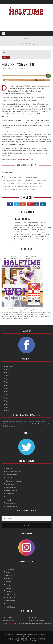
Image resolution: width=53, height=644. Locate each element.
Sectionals (8, 582)
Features (8, 572)
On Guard (8, 500)
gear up (35, 186)
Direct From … (9, 591)
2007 (7, 369)
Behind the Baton (10, 594)
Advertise (11, 639)
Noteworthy (9, 578)
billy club (5, 183)
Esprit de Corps (10, 478)
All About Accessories (11, 490)
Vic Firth (14, 186)
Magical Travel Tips (11, 487)
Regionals (8, 588)
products (19, 183)
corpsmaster (21, 180)
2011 (7, 382)
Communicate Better (11, 475)
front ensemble (6, 186)
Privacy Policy (42, 639)
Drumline (32, 189)
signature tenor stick (42, 180)
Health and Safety (10, 597)
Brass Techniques (10, 494)
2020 (7, 411)
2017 (7, 401)
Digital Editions (10, 569)
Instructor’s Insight (11, 503)
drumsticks (26, 183)
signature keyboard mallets (9, 180)
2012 (7, 385)
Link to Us (32, 639)
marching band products (36, 183)
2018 (7, 404)
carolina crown (28, 186)
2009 (7, 376)
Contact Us (11, 624)
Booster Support (10, 607)
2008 (7, 373)
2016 (7, 398)
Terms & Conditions (24, 641)
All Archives (9, 366)
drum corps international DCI (30, 177)
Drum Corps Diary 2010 (12, 506)
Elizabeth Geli (23, 69)
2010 (7, 379)
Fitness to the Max (11, 601)
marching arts (42, 186)
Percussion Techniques (12, 497)
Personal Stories (10, 484)
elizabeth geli (13, 189)
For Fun (8, 604)
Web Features (9, 468)
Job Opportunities (22, 639)
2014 (7, 392)
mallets (20, 177)
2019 (7, 407)
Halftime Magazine (23, 189)
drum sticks (5, 189)
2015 (7, 395)
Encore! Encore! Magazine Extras (14, 471)
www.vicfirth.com (27, 160)
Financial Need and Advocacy (13, 481)
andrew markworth (30, 180)
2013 (7, 388)
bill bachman (12, 183)
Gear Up (6, 57)
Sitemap (34, 641)
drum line (20, 186)
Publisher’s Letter (10, 575)
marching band (12, 177)
